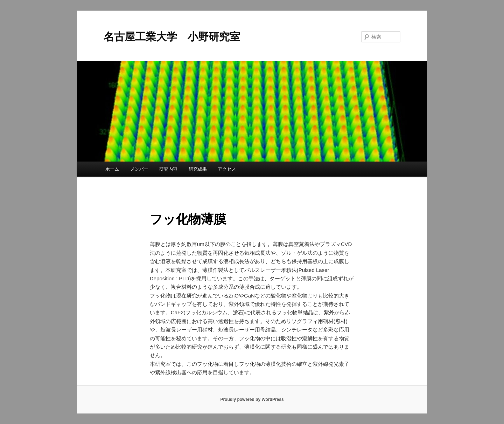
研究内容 (168, 169)
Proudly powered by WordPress (252, 399)
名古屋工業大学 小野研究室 (172, 37)
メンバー (139, 169)
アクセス (227, 169)
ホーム (112, 169)
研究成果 (198, 169)
